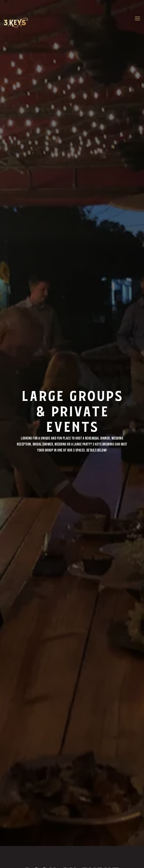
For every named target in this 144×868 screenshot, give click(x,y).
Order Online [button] (72, 862)
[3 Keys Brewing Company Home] (16, 23)
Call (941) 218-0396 (72, 849)
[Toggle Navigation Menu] (138, 18)
